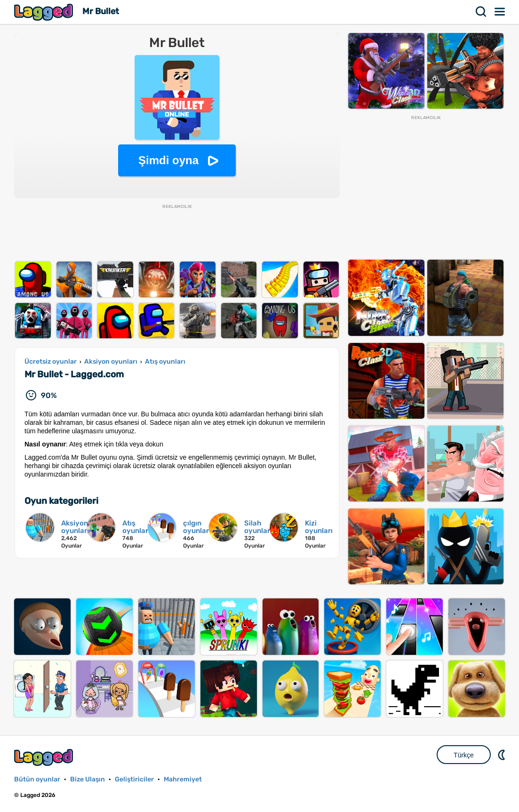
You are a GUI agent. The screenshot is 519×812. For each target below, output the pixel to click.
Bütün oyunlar (37, 779)
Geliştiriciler (134, 779)
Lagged (45, 12)
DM (503, 755)
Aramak (481, 12)
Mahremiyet (183, 779)
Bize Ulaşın (88, 779)
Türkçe (464, 755)
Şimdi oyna (168, 160)
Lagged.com (45, 757)
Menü (500, 12)
